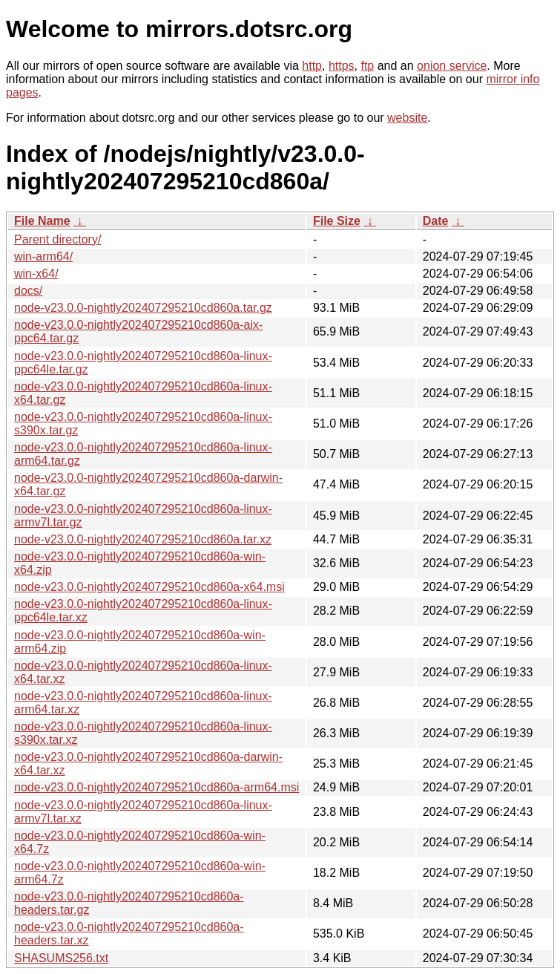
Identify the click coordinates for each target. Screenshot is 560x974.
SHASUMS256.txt (61, 958)
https (342, 66)
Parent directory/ (57, 239)
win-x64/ (36, 274)
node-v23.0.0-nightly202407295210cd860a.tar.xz (143, 539)
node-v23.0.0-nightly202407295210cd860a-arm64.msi (157, 787)
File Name (42, 221)
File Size (337, 221)
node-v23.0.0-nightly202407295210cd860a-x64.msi (149, 587)
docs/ (28, 291)
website (407, 118)
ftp (367, 66)
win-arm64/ (43, 256)
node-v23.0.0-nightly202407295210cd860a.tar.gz (143, 308)
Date (436, 221)
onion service (452, 66)
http (312, 66)
